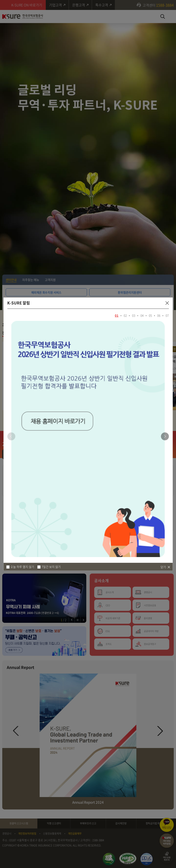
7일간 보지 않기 (51, 567)
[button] (165, 436)
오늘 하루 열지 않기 (22, 567)
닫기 (163, 567)
